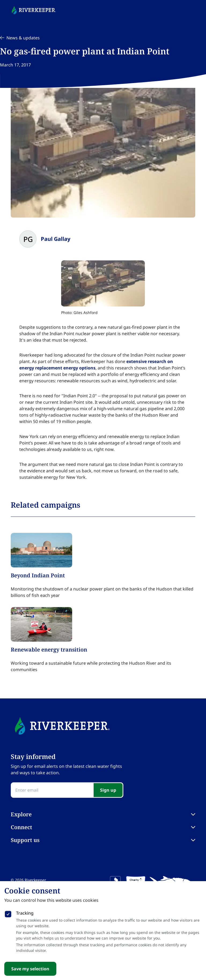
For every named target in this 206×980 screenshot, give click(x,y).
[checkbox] (8, 913)
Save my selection (30, 969)
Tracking (25, 913)
